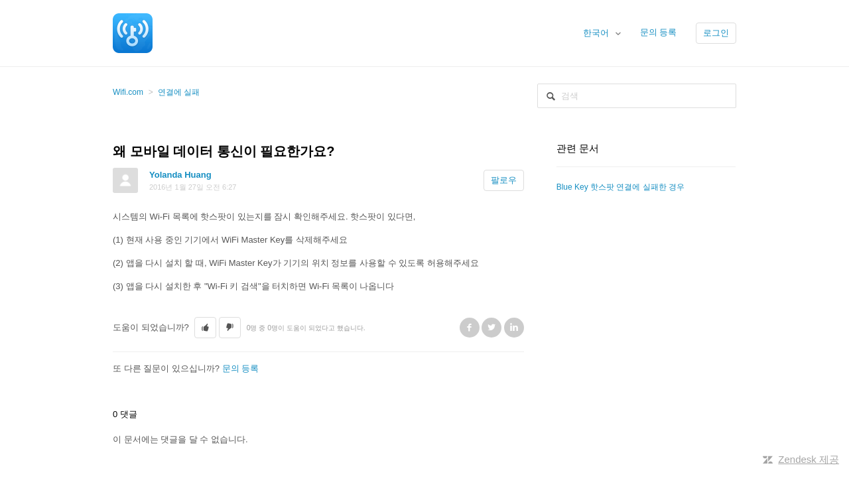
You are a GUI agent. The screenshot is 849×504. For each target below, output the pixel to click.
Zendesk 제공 (809, 459)
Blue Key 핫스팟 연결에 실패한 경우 (620, 187)
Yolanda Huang (180, 175)
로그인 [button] (716, 33)
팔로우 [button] (504, 180)
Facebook (470, 328)
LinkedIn (514, 328)
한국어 (597, 33)
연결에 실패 (179, 92)
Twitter (491, 328)
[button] (205, 328)
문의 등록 (659, 32)
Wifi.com (128, 92)
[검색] (637, 96)
